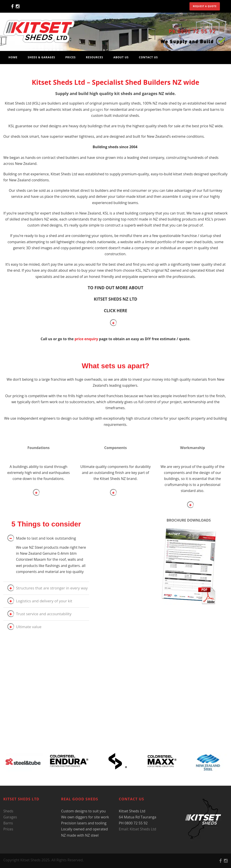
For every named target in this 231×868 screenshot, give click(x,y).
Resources (95, 57)
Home (13, 57)
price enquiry (86, 339)
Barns (8, 823)
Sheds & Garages (41, 57)
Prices (70, 57)
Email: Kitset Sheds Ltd (137, 829)
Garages (10, 817)
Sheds (8, 811)
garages (97, 109)
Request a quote (205, 6)
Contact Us (148, 57)
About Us (121, 57)
